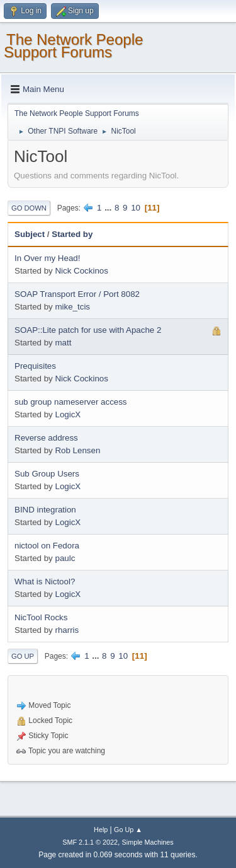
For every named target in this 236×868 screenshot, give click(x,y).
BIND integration (45, 510)
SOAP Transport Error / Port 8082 (77, 294)
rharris (67, 630)
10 (136, 208)
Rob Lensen (77, 450)
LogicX (68, 414)
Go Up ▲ (128, 830)
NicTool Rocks (41, 617)
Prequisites (35, 366)
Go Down (29, 208)
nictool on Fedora (47, 546)
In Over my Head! (47, 258)
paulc (65, 558)
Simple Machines (148, 842)
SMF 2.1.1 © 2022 (90, 842)
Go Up (23, 656)
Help (101, 830)
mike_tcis (72, 307)
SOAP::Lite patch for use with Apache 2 (88, 330)
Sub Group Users (47, 474)
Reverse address (46, 438)
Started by (72, 234)
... (109, 208)
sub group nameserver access (71, 402)
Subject (30, 234)
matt (63, 343)
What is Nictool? (45, 582)
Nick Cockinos (81, 271)
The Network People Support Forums (73, 46)
